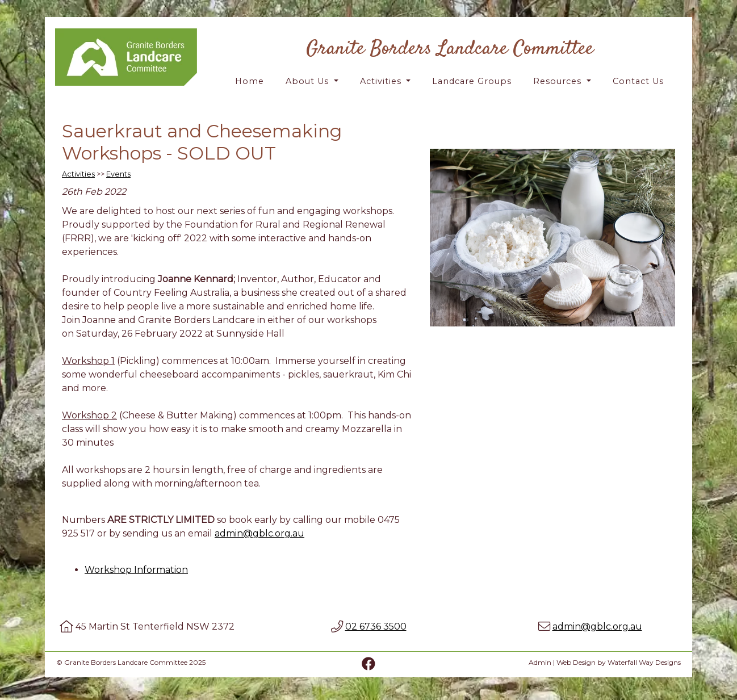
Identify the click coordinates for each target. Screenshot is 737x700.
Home (250, 81)
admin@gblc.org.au (259, 533)
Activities (382, 81)
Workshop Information (136, 570)
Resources (559, 81)
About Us (309, 81)
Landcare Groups (472, 81)
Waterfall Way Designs (644, 662)
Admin (540, 662)
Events (118, 174)
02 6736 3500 (376, 626)
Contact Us (638, 81)
